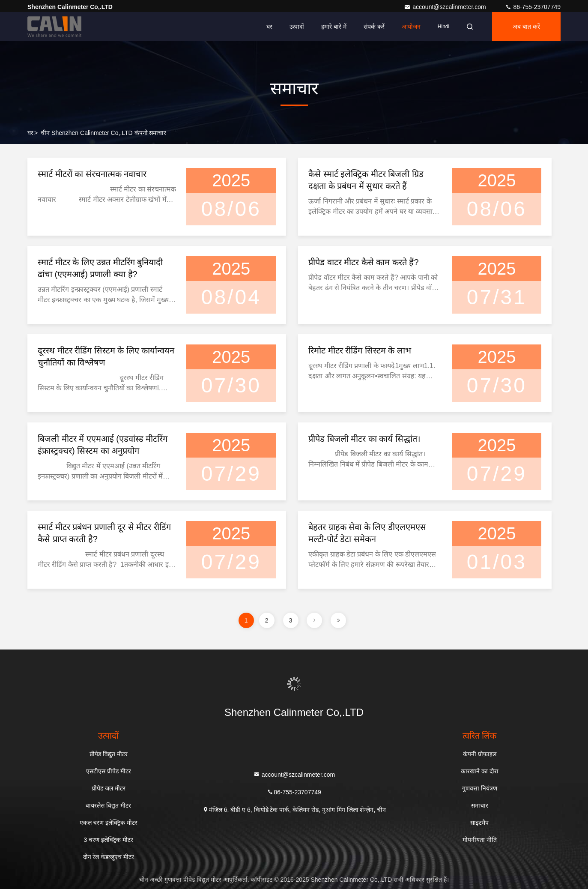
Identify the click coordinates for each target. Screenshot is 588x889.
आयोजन (411, 27)
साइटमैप (479, 823)
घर (269, 27)
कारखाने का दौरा (480, 771)
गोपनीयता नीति (480, 840)
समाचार (480, 805)
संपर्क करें (374, 27)
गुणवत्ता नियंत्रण (480, 788)
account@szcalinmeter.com (446, 7)
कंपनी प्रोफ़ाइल (480, 754)
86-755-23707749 (533, 7)
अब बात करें (526, 27)
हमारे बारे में (334, 27)
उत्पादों (297, 27)
